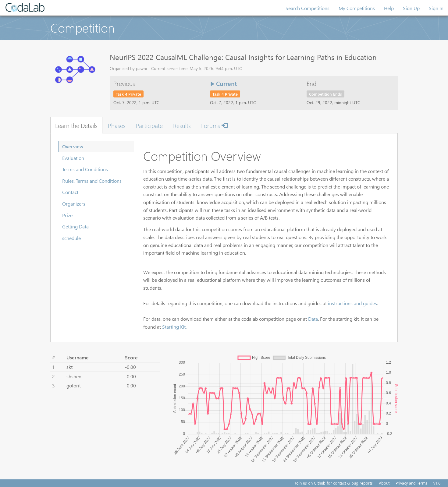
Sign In (436, 8)
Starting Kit (174, 327)
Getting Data (75, 226)
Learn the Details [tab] (76, 125)
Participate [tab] (149, 125)
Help (389, 8)
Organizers (74, 204)
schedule (71, 238)
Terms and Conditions (85, 169)
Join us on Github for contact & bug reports (334, 483)
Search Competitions (308, 8)
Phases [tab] (117, 125)
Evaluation (73, 158)
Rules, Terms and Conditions (92, 181)
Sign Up (411, 8)
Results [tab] (182, 125)
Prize (67, 215)
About (384, 483)
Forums (214, 125)
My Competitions (357, 8)
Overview (73, 146)
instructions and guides (352, 303)
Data (313, 319)
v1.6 (437, 483)
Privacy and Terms (411, 483)
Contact (70, 192)
